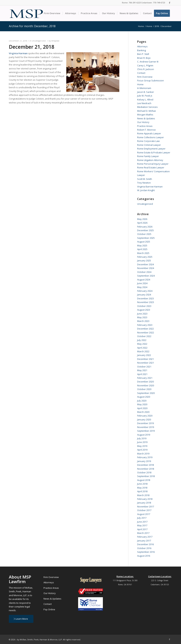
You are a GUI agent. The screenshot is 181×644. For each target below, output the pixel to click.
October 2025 (144, 234)
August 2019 (144, 435)
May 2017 (142, 525)
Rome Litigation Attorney (150, 160)
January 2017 (144, 541)
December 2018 (145, 465)
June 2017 (142, 522)
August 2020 (144, 397)
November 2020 (146, 385)
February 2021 (145, 378)
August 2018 (144, 480)
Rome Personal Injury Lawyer (153, 164)
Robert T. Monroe (146, 130)
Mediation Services (147, 107)
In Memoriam (144, 88)
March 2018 (143, 495)
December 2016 (145, 544)
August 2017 (144, 514)
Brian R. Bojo (144, 58)
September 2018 (146, 476)
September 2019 (146, 431)
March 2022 (143, 351)
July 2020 (142, 401)
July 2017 (142, 518)
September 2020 (146, 393)
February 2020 (145, 416)
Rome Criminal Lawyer (149, 145)
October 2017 (144, 510)
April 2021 (142, 374)
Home (140, 84)
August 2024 (144, 280)
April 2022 (142, 348)
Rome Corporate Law (148, 141)
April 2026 (142, 223)
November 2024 (146, 268)
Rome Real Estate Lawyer (151, 167)
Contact (141, 73)
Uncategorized (39, 41)
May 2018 (142, 488)
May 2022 (142, 344)
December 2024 (145, 264)
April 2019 (142, 450)
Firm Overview (145, 77)
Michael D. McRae (147, 111)
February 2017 (145, 537)
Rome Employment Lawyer (151, 149)
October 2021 (144, 367)
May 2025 (142, 245)
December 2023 (145, 298)
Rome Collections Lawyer (151, 137)
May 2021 (142, 370)
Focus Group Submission (151, 80)
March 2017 (143, 533)
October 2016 (144, 548)
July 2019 (142, 438)
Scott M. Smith (145, 179)
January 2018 (144, 503)
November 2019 (146, 427)
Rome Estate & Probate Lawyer (154, 152)
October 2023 (144, 306)
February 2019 (145, 457)
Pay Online (49, 609)
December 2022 (145, 329)
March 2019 (143, 454)
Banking (141, 50)
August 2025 (144, 242)
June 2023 (142, 314)
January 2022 (144, 355)
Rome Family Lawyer (148, 156)
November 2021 (146, 363)
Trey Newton (144, 183)
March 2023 (143, 321)
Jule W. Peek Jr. (145, 96)
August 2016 (144, 556)
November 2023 (146, 302)
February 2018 (145, 499)
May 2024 (142, 287)
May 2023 (142, 317)
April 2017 (142, 529)
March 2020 (143, 412)
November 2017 (146, 507)
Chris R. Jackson (146, 69)
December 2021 (145, 359)
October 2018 (144, 472)
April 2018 (142, 491)
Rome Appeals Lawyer (149, 133)
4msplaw (55, 41)
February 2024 (145, 291)
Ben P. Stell (143, 54)
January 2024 (144, 295)
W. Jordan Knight (146, 190)
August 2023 (144, 310)
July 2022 (142, 340)
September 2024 (146, 276)
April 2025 (142, 249)
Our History (143, 122)
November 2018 (146, 469)
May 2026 (142, 219)
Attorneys (142, 46)
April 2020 (142, 408)
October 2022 (144, 336)
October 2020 (144, 389)
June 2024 (142, 283)
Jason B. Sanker (146, 92)
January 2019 (144, 461)
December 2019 (145, 423)
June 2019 (142, 442)
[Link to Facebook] (170, 3)
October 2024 (144, 272)
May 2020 (142, 404)
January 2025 (144, 260)
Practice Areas (145, 126)
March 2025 (143, 253)
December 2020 (145, 382)
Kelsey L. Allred (145, 100)
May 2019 (142, 446)
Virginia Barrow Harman (150, 187)
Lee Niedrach (144, 103)
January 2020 (144, 420)
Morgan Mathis (145, 115)
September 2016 (146, 552)
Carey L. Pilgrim (145, 65)
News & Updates (146, 118)
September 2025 (146, 238)
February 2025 (145, 257)
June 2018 (142, 484)
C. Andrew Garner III (148, 62)
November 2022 (146, 333)
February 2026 (145, 227)
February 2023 (145, 325)
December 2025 (145, 230)
